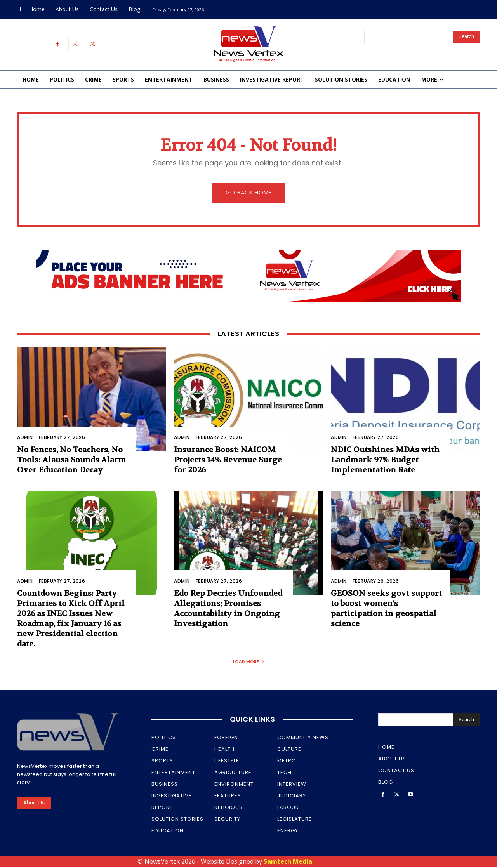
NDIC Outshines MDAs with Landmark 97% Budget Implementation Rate (385, 461)
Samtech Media (288, 863)
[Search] (466, 37)
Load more (249, 663)
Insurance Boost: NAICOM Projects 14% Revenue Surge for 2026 (228, 461)
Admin (25, 438)
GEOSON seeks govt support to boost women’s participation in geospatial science (386, 609)
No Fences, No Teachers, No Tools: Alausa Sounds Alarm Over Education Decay (72, 461)
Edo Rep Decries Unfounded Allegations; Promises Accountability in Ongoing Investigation (228, 609)
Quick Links (253, 720)
